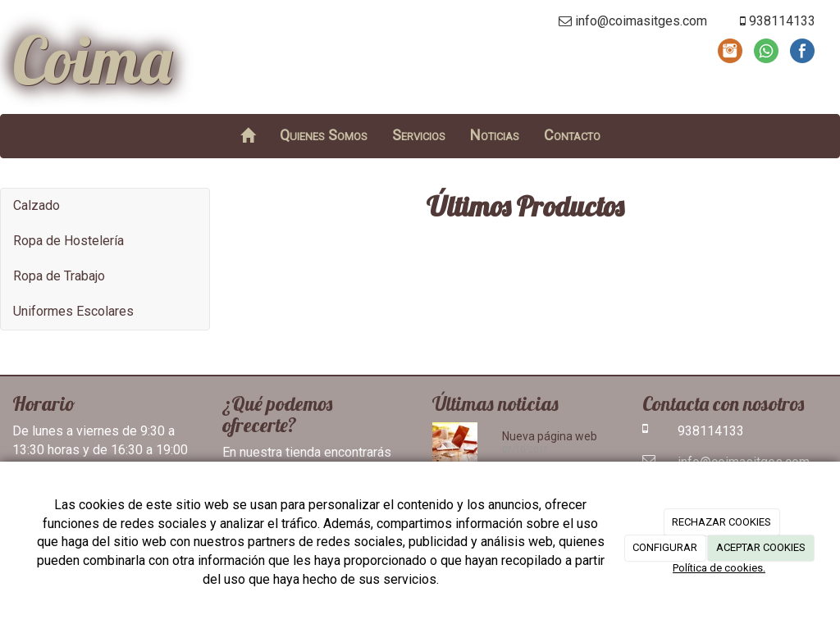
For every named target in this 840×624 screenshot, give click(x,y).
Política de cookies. (719, 568)
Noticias (495, 135)
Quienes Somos (324, 135)
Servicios (419, 135)
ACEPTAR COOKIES (761, 547)
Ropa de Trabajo (59, 276)
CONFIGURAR (665, 547)
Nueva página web (550, 436)
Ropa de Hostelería (68, 241)
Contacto (572, 135)
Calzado (37, 205)
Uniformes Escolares (73, 311)
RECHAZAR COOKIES (721, 522)
